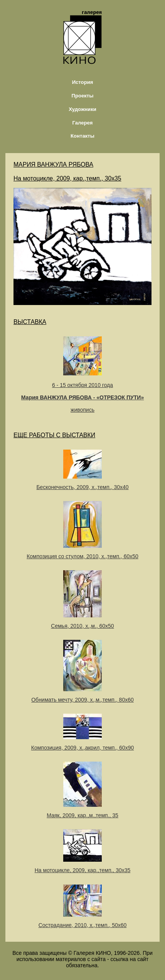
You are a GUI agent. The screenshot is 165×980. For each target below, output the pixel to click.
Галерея (82, 123)
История (83, 82)
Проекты (83, 96)
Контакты (82, 136)
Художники (82, 109)
